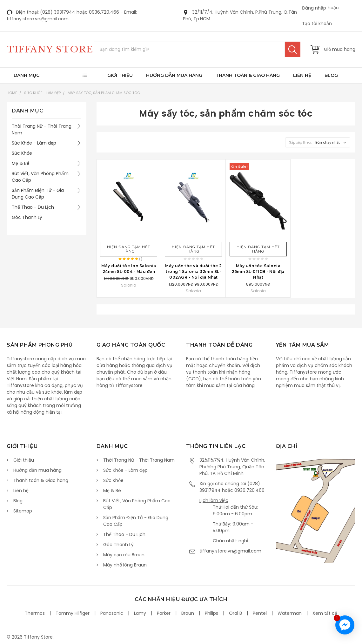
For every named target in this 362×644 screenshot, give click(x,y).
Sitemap (23, 511)
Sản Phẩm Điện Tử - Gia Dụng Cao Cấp (38, 194)
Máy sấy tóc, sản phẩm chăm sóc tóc (104, 93)
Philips (211, 613)
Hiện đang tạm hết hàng (129, 249)
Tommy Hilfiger (73, 613)
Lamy (140, 613)
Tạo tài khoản (317, 24)
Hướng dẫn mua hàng (174, 75)
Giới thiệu (120, 75)
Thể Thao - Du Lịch (33, 207)
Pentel (260, 613)
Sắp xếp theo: (300, 142)
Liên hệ (302, 75)
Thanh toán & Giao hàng (248, 75)
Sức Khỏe (22, 153)
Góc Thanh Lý (27, 217)
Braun (188, 613)
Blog (331, 75)
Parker (164, 613)
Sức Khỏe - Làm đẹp (42, 93)
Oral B (235, 613)
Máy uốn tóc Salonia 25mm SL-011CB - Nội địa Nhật (258, 271)
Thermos (35, 613)
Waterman (290, 613)
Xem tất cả (325, 613)
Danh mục (27, 75)
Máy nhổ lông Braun (125, 565)
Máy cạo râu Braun (124, 555)
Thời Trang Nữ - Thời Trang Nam (42, 129)
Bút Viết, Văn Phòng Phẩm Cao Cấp (40, 177)
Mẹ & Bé (21, 163)
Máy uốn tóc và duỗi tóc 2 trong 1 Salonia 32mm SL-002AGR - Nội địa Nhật (194, 271)
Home (12, 93)
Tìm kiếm (293, 49)
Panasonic (112, 613)
